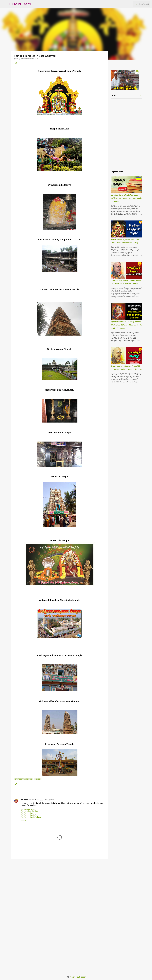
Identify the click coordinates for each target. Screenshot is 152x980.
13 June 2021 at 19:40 (46, 800)
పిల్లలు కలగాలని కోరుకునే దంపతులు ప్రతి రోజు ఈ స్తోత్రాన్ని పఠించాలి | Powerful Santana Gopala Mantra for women (126, 325)
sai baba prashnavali (30, 800)
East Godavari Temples (24, 779)
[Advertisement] (55, 282)
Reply (23, 821)
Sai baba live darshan (30, 811)
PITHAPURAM (19, 4)
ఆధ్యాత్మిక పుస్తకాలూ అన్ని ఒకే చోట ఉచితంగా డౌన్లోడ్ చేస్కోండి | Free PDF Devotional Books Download (126, 198)
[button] (16, 63)
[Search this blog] (138, 4)
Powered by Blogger (76, 977)
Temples (38, 779)
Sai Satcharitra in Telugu (31, 817)
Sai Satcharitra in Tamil (30, 815)
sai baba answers (28, 809)
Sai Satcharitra (27, 813)
